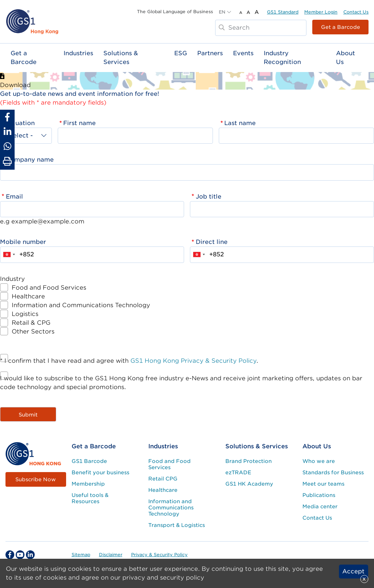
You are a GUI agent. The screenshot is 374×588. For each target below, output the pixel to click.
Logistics (25, 314)
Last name (240, 123)
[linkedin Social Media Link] (30, 555)
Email (14, 197)
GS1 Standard (283, 12)
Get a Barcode (341, 27)
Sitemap (81, 555)
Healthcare (28, 296)
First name (79, 123)
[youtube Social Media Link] (20, 555)
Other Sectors (33, 331)
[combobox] (9, 255)
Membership (88, 484)
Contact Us (356, 12)
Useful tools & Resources (90, 498)
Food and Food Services (49, 288)
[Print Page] (7, 162)
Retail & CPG (31, 323)
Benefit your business (100, 472)
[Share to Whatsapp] (7, 146)
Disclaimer (111, 555)
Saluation (20, 123)
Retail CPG (163, 479)
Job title (209, 197)
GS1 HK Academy (249, 484)
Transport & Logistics (177, 525)
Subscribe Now (36, 479)
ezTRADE (238, 472)
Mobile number (23, 242)
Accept (353, 571)
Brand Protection (249, 461)
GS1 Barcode (89, 461)
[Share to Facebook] (7, 117)
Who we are (319, 461)
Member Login (321, 12)
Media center (320, 506)
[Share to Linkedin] (7, 132)
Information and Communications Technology (81, 305)
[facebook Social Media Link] (10, 555)
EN (222, 12)
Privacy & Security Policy (159, 555)
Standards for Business (333, 472)
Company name (30, 160)
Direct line (212, 242)
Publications (319, 495)
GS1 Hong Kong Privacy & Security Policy (193, 361)
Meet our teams (323, 484)
